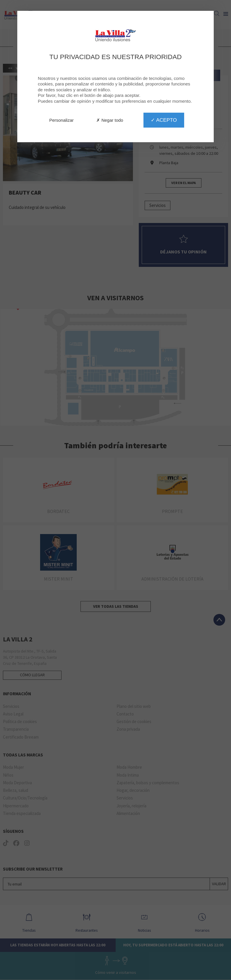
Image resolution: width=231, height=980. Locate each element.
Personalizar (61, 120)
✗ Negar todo (110, 120)
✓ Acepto (164, 120)
